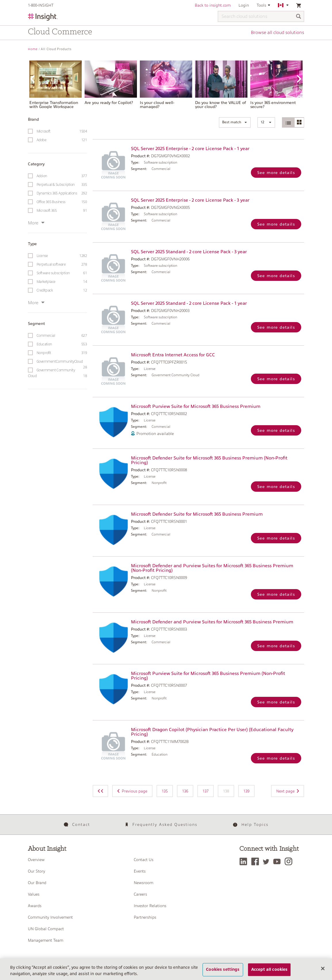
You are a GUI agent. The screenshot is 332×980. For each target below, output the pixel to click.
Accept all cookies (269, 973)
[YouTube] (278, 861)
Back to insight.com (213, 5)
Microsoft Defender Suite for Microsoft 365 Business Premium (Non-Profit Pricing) (209, 460)
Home (33, 49)
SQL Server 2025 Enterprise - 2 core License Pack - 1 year (190, 149)
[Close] (323, 972)
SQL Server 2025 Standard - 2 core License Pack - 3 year (189, 252)
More (36, 223)
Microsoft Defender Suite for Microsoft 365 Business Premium (197, 514)
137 (206, 791)
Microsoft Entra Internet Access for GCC (173, 355)
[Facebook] (256, 861)
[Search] (299, 17)
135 (165, 791)
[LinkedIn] (245, 861)
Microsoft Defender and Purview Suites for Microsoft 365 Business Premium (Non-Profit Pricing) (212, 568)
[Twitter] (268, 861)
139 (246, 791)
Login (244, 5)
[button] (235, 122)
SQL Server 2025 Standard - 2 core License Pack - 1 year (189, 303)
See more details (276, 173)
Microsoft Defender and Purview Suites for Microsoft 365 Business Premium (212, 622)
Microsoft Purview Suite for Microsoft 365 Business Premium (196, 406)
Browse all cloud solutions (277, 33)
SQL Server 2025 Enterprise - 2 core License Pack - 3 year (190, 200)
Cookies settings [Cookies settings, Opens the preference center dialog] (223, 973)
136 (185, 791)
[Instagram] (290, 861)
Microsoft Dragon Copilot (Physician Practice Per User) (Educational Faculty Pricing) (212, 732)
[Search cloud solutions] (261, 16)
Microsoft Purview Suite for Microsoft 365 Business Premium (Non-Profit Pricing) (208, 676)
